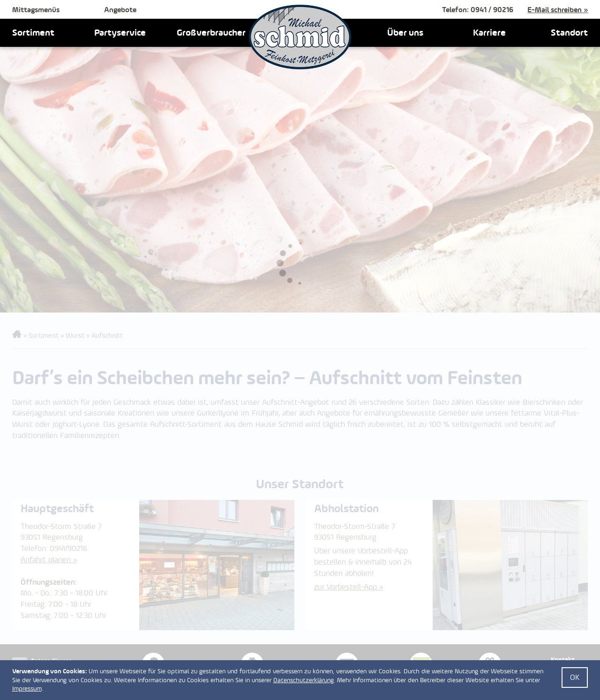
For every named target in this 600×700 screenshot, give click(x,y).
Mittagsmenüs (36, 10)
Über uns (405, 32)
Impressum (27, 689)
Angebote (120, 10)
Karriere (489, 32)
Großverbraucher (211, 32)
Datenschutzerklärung (304, 680)
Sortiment (33, 32)
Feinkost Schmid (300, 37)
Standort (569, 32)
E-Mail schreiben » (558, 10)
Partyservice (120, 32)
